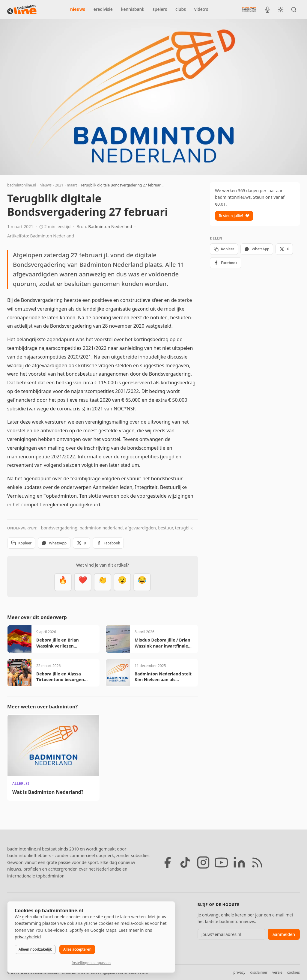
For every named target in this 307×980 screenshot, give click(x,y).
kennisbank (133, 9)
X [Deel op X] (81, 543)
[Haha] (142, 582)
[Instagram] (203, 862)
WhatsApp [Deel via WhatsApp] (54, 543)
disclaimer (259, 972)
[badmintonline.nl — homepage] (22, 10)
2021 (59, 185)
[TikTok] (185, 862)
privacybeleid (28, 937)
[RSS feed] (257, 862)
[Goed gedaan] (103, 582)
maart (72, 185)
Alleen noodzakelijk (35, 949)
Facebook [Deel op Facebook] (108, 543)
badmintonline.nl (22, 185)
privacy (239, 972)
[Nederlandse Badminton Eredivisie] (249, 9)
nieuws (78, 9)
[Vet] (63, 582)
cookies (294, 972)
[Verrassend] (122, 582)
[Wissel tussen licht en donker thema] (281, 10)
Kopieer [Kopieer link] (21, 543)
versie (277, 972)
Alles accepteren (77, 949)
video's (201, 9)
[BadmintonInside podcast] (267, 10)
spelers (160, 9)
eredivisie (103, 9)
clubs (181, 9)
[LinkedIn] (239, 862)
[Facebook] (167, 862)
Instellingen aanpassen (91, 963)
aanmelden (284, 934)
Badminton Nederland (110, 226)
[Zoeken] (294, 10)
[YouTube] (221, 862)
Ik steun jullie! (234, 216)
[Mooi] (83, 582)
